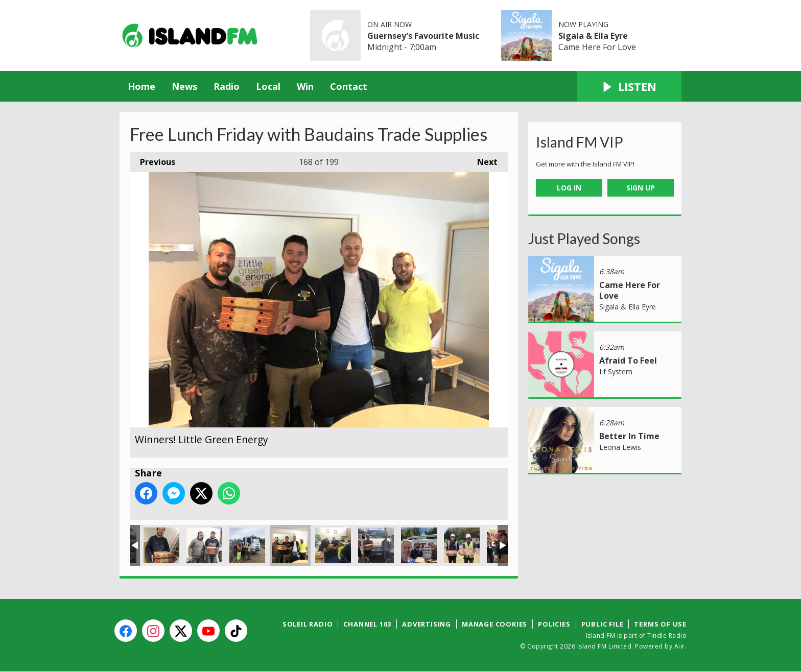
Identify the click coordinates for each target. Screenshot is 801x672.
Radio (227, 86)
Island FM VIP (580, 142)
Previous (152, 160)
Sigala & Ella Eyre (593, 36)
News (184, 86)
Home (142, 86)
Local (268, 86)
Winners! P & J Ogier (376, 545)
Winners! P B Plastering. (161, 545)
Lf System (616, 371)
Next (482, 160)
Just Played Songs (584, 238)
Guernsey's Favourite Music (423, 36)
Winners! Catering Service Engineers (333, 545)
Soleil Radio (308, 624)
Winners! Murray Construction (204, 545)
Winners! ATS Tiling (419, 545)
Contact (349, 86)
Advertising (427, 624)
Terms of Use (660, 624)
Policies (554, 624)
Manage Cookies (494, 624)
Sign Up (641, 188)
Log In (569, 188)
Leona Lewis (620, 447)
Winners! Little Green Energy (290, 545)
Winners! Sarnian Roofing (462, 545)
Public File (603, 624)
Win (305, 86)
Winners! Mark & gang (247, 545)
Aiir (680, 646)
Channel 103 (367, 624)
